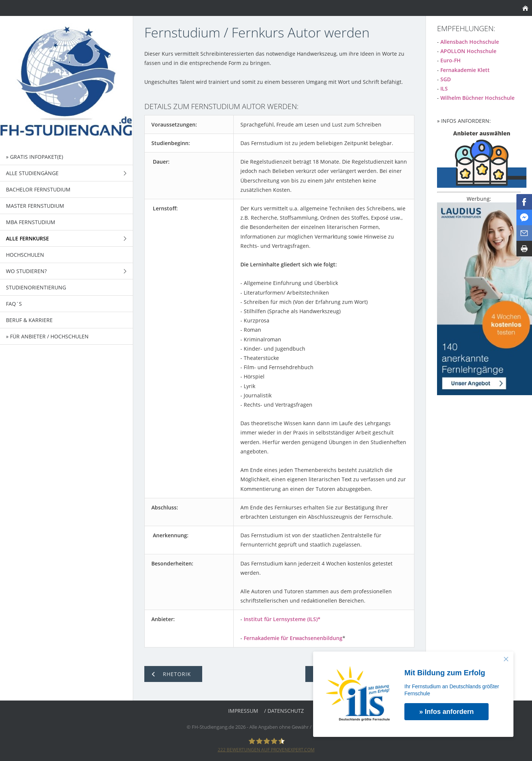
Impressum (243, 711)
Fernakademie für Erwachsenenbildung (293, 638)
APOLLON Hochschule (468, 51)
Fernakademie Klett (465, 70)
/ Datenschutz (284, 711)
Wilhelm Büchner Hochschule (477, 98)
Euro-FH (451, 60)
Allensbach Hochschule (470, 42)
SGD (446, 79)
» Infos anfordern (446, 712)
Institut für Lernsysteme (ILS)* (282, 619)
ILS (444, 88)
